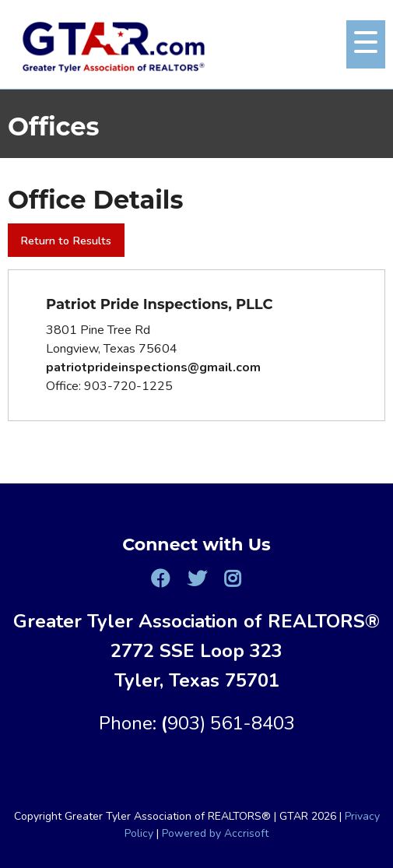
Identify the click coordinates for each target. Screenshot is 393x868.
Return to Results (66, 241)
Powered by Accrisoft (215, 833)
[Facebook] (160, 578)
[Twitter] (196, 578)
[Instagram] (233, 578)
